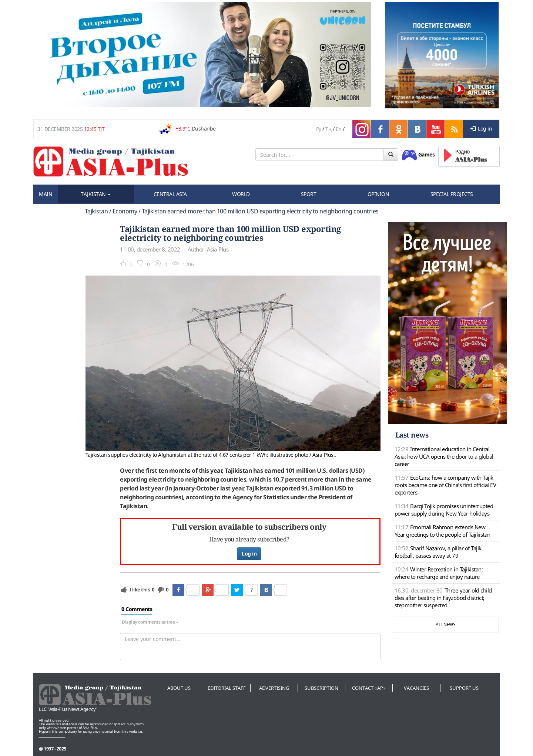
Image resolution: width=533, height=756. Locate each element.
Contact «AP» (369, 688)
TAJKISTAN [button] (96, 194)
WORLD (241, 194)
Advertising (274, 688)
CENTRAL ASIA (170, 194)
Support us (464, 688)
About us (179, 688)
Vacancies (416, 688)
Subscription (321, 688)
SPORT (309, 194)
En (339, 129)
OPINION (378, 194)
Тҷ (328, 129)
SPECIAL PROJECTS (452, 194)
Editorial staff (227, 688)
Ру (319, 129)
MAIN (46, 194)
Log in (481, 129)
